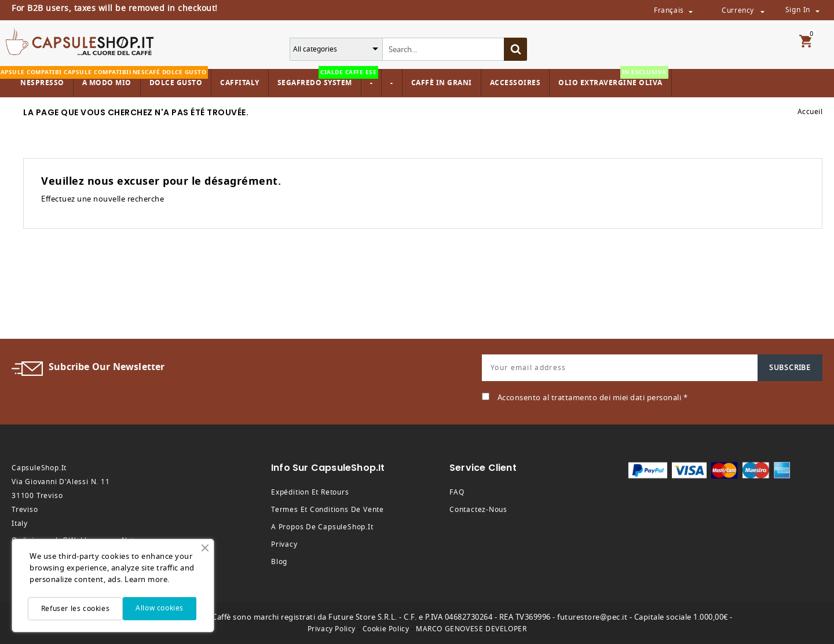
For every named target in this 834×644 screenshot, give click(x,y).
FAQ (457, 492)
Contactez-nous (478, 510)
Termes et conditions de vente (328, 510)
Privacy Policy (332, 629)
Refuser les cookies (75, 609)
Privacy (284, 544)
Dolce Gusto (175, 78)
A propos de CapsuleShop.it (322, 527)
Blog (279, 562)
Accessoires (515, 83)
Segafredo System (318, 78)
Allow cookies (160, 608)
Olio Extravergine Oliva (613, 78)
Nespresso (41, 78)
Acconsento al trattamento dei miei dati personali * (593, 398)
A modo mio (105, 78)
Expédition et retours (310, 492)
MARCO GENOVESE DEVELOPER (471, 629)
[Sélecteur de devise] (762, 11)
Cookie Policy (386, 629)
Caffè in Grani (442, 83)
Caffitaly (240, 83)
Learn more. (147, 579)
